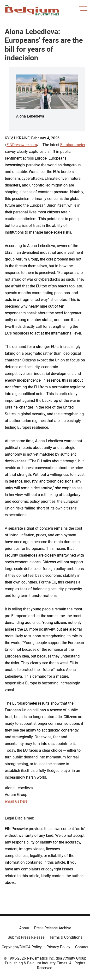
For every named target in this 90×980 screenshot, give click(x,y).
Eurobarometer (73, 145)
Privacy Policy (58, 947)
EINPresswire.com (22, 145)
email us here (16, 801)
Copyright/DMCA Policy (22, 947)
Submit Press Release (26, 937)
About (24, 928)
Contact (82, 947)
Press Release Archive (53, 928)
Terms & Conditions (66, 937)
